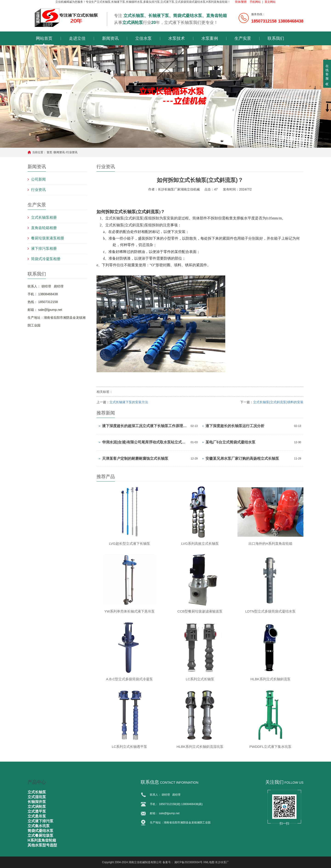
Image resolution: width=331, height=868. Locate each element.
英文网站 (270, 2)
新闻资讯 (110, 38)
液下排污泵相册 (44, 248)
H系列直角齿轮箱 (42, 840)
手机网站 (255, 2)
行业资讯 (72, 152)
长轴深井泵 (37, 802)
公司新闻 (38, 179)
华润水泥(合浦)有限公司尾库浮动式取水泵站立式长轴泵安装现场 (145, 442)
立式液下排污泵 (40, 821)
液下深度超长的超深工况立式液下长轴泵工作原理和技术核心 (145, 426)
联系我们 (276, 38)
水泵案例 (210, 38)
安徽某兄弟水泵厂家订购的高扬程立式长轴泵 (242, 458)
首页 (49, 152)
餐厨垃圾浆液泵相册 (48, 238)
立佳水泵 (143, 38)
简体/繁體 (241, 2)
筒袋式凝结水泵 (40, 831)
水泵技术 (177, 38)
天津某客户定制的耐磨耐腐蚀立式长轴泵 (135, 458)
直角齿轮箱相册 (44, 228)
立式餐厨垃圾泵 (40, 835)
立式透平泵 (37, 811)
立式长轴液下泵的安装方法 (129, 402)
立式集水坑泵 (39, 826)
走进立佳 (77, 38)
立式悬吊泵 (37, 816)
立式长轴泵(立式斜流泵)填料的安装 (278, 402)
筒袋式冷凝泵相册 (46, 259)
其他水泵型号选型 (42, 845)
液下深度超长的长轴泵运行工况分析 (235, 426)
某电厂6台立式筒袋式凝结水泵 (230, 442)
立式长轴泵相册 (44, 217)
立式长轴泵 (37, 792)
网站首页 (44, 38)
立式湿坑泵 (37, 797)
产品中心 (37, 782)
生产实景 (243, 38)
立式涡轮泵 (37, 807)
